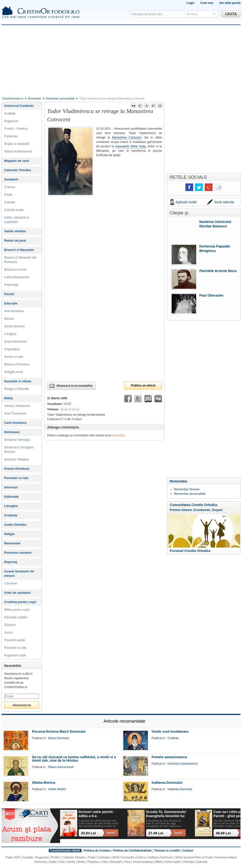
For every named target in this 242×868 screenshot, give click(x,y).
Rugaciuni (11, 121)
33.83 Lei (88, 833)
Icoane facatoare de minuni (19, 573)
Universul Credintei (19, 106)
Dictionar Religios (17, 459)
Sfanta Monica (44, 783)
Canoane (11, 583)
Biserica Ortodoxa (17, 364)
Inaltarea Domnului (167, 783)
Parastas (93, 862)
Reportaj (11, 562)
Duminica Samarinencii (183, 764)
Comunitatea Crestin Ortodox (194, 505)
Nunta (71, 862)
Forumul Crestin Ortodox (190, 551)
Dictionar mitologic (17, 440)
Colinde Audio (14, 210)
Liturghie (11, 506)
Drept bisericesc (16, 341)
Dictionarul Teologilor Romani (19, 449)
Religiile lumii (13, 372)
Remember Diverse (187, 489)
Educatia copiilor (16, 617)
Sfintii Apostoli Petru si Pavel (194, 857)
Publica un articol (143, 386)
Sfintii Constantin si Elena (129, 857)
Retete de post (15, 241)
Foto (62, 862)
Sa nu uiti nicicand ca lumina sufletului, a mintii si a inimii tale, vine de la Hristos (74, 759)
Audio (53, 862)
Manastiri (116, 862)
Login (190, 3)
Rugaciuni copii (15, 655)
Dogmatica (12, 349)
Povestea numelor (18, 553)
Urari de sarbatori (17, 593)
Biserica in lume (15, 269)
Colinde (10, 202)
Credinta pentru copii (20, 602)
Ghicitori (10, 625)
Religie (9, 534)
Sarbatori (11, 179)
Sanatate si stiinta (18, 381)
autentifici (119, 435)
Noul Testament (15, 413)
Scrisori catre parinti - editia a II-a (97, 814)
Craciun (10, 187)
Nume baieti (173, 862)
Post (127, 862)
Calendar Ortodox (18, 170)
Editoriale (11, 497)
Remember (35, 98)
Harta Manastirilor (17, 277)
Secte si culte (14, 357)
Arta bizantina (14, 311)
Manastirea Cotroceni (127, 138)
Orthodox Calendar (195, 862)
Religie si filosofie (16, 389)
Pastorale (11, 136)
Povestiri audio (15, 640)
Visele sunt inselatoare (170, 731)
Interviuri (11, 487)
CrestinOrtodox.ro (13, 98)
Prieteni (175, 510)
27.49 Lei (156, 833)
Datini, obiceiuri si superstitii (17, 220)
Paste (8, 195)
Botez (81, 862)
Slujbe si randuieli (17, 144)
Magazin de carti (17, 161)
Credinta (11, 515)
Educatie (11, 303)
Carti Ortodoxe (15, 423)
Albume (187, 510)
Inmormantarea (143, 862)
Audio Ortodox (15, 525)
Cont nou (207, 3)
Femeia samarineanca (169, 757)
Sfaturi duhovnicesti (18, 151)
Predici (56, 857)
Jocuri (8, 632)
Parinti (9, 294)
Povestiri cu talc (16, 478)
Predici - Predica (16, 129)
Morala (9, 319)
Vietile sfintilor (15, 231)
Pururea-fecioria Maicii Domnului (59, 731)
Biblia (8, 398)
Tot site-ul (192, 14)
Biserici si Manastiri (19, 250)
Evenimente (202, 510)
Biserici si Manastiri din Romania (20, 260)
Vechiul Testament (17, 406)
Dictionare (12, 432)
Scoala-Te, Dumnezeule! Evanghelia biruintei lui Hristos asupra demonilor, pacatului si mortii (166, 814)
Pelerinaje (11, 285)
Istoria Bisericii (14, 326)
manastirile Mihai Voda (130, 146)
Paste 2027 (13, 857)
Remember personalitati (60, 98)
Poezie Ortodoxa (17, 469)
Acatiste (10, 113)
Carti (105, 862)
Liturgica (10, 334)
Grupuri (217, 510)
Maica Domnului (59, 738)
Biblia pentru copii (17, 610)
